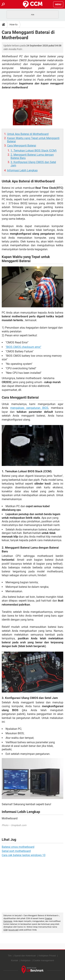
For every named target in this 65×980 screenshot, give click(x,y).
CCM (6, 930)
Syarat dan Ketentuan (25, 956)
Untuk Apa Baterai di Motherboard (28, 134)
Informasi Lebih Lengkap (22, 170)
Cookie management (44, 960)
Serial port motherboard (16, 851)
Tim (10, 956)
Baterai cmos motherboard (18, 847)
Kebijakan (26, 960)
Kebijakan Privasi (47, 956)
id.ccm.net (13, 930)
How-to (14, 25)
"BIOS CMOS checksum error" (23, 347)
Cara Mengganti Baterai (22, 146)
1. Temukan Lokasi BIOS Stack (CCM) (34, 151)
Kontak (15, 960)
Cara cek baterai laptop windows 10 (24, 855)
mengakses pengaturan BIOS (29, 408)
